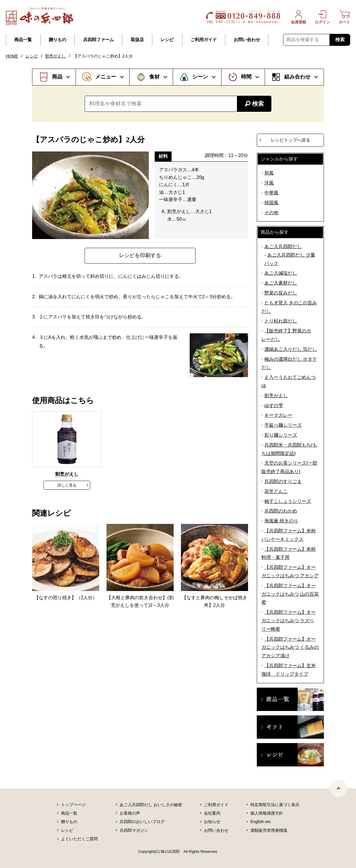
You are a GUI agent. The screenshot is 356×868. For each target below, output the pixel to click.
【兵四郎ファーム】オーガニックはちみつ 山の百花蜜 (290, 594)
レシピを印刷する (140, 255)
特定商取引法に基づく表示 (275, 805)
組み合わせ (297, 77)
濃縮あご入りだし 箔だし (291, 349)
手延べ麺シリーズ (283, 425)
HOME (12, 56)
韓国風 (271, 203)
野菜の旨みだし (281, 293)
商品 (57, 77)
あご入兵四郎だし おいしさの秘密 (151, 805)
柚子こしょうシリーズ (288, 501)
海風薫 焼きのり (281, 521)
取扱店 (137, 40)
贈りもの (57, 40)
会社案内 (212, 813)
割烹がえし (55, 56)
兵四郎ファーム (98, 40)
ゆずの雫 (274, 406)
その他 (271, 213)
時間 (246, 77)
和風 (269, 173)
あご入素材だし (281, 283)
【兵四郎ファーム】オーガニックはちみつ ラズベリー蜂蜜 (289, 621)
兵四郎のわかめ (281, 511)
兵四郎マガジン (134, 830)
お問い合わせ (247, 40)
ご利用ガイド (204, 40)
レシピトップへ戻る (290, 140)
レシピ (167, 40)
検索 (340, 40)
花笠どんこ (276, 491)
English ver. (261, 822)
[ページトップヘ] (338, 788)
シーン (200, 77)
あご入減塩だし (281, 273)
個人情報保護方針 (267, 813)
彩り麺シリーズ (281, 435)
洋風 (269, 183)
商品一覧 (23, 40)
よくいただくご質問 (79, 839)
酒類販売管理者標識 (269, 830)
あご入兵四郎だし (283, 246)
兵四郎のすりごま (283, 481)
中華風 (271, 193)
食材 (154, 77)
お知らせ (212, 822)
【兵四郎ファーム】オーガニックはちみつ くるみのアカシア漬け (290, 647)
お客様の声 (130, 813)
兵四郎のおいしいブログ (142, 822)
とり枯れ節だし (281, 321)
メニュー (106, 77)
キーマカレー (278, 415)
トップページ (73, 805)
